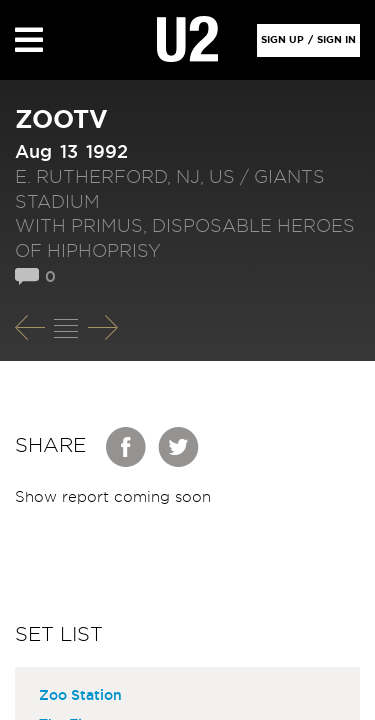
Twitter (179, 447)
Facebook (127, 447)
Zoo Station (80, 696)
